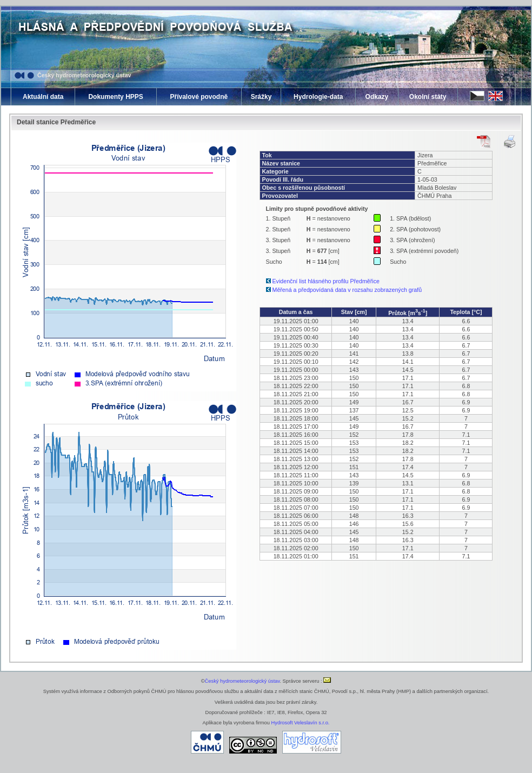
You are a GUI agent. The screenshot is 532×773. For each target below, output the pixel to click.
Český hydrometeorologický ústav (84, 75)
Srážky (261, 97)
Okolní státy (428, 97)
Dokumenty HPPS (115, 97)
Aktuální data (43, 97)
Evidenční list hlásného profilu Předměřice (326, 281)
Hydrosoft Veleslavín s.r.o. (301, 723)
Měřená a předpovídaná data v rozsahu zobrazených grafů (347, 290)
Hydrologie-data (318, 97)
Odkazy (377, 97)
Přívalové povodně (199, 97)
